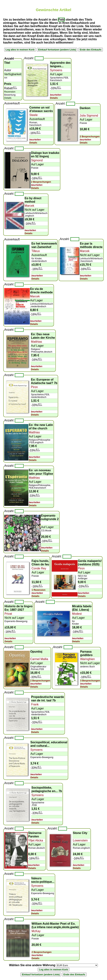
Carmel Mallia (39, 659)
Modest (77, 614)
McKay (36, 931)
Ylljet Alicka (36, 840)
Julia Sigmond (89, 116)
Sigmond (37, 160)
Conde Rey (39, 568)
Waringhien (87, 659)
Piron (34, 387)
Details (54, 98)
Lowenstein (80, 840)
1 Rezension (39, 590)
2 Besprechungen (90, 136)
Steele (34, 115)
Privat (8, 614)
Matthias (36, 342)
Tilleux (36, 251)
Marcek (29, 206)
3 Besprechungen (90, 681)
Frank (35, 704)
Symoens (56, 70)
